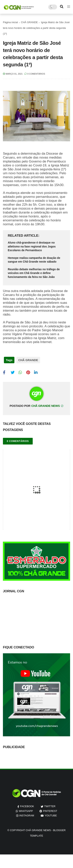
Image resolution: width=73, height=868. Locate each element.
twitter (50, 806)
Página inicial (10, 22)
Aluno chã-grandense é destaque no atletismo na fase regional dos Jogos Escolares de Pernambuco (32, 246)
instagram (27, 816)
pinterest (50, 811)
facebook (27, 806)
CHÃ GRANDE (29, 22)
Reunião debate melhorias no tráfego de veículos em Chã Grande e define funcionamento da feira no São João (34, 273)
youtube (51, 816)
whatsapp (26, 811)
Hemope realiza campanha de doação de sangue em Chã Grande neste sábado (34, 260)
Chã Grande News (38, 830)
